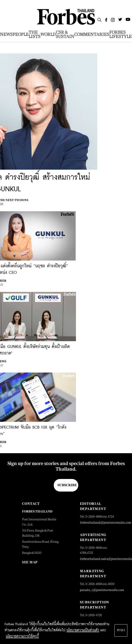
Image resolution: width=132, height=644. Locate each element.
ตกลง (121, 630)
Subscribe (67, 485)
